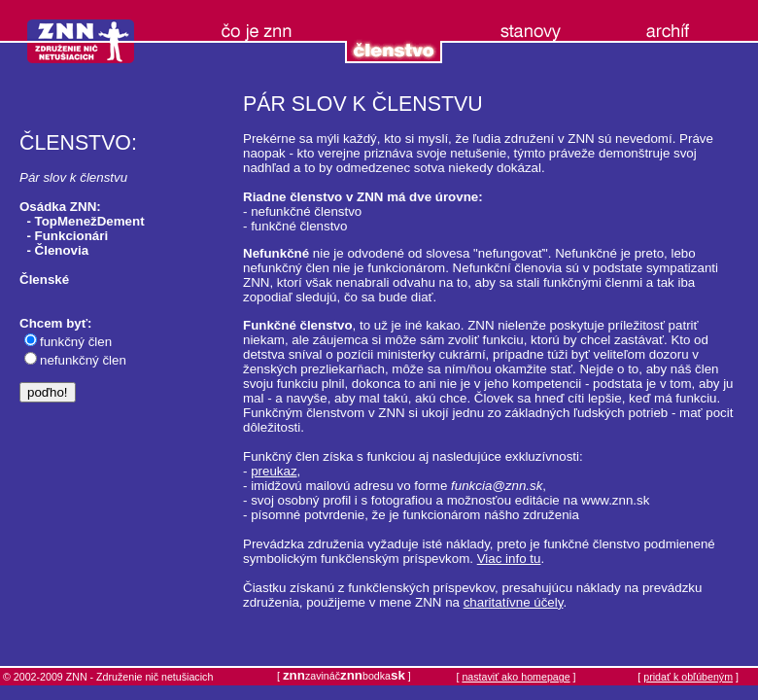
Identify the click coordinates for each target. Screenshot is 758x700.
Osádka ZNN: (60, 207)
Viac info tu (509, 559)
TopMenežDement (90, 221)
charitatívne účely (514, 602)
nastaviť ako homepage (516, 677)
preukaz (274, 471)
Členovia (62, 250)
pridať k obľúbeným (688, 677)
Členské (44, 280)
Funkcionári (72, 236)
